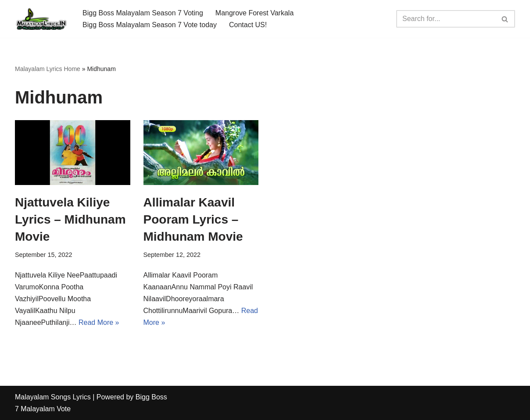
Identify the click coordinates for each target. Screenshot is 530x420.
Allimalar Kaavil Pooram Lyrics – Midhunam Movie (193, 219)
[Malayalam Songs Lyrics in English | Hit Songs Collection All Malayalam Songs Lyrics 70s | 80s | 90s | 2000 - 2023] (41, 19)
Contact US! (248, 25)
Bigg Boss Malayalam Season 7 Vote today (150, 25)
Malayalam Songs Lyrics (53, 397)
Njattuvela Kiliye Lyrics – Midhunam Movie (70, 219)
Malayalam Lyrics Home (48, 69)
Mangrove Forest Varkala (254, 13)
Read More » (99, 322)
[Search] (446, 19)
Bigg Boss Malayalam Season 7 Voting (143, 13)
